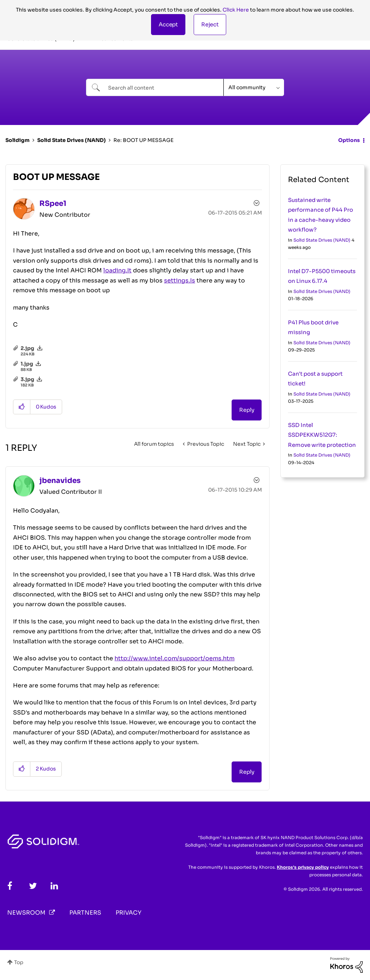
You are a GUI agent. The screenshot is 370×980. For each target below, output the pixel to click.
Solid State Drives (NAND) (72, 140)
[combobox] (155, 87)
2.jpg (27, 348)
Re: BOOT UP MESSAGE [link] (143, 140)
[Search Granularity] (254, 87)
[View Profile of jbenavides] (60, 481)
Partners (85, 913)
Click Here (236, 10)
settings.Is (180, 280)
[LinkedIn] (54, 886)
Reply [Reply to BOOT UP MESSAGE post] (247, 410)
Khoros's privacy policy (303, 867)
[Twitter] (33, 886)
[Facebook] (10, 886)
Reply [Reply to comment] (247, 772)
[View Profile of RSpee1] (53, 204)
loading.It (117, 270)
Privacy (128, 913)
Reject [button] (210, 24)
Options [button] (349, 140)
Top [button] (19, 962)
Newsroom (26, 913)
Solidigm (18, 140)
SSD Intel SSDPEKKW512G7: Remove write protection (322, 435)
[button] (168, 25)
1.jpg (27, 364)
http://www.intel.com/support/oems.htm (175, 658)
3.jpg (27, 379)
